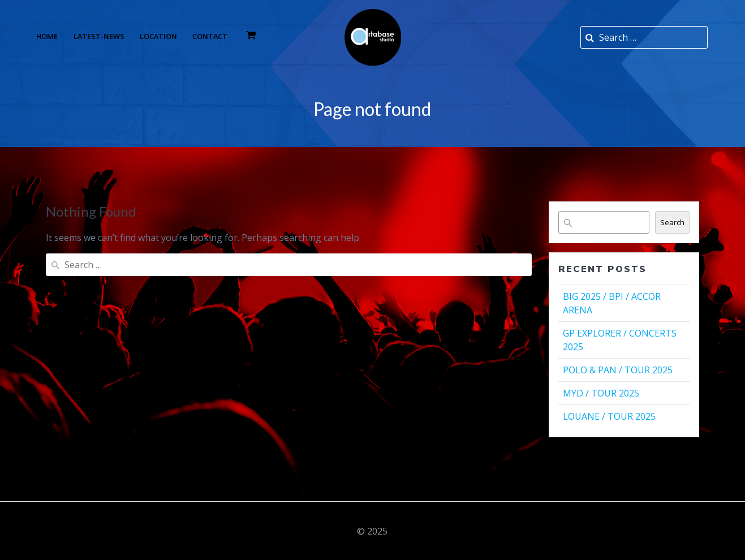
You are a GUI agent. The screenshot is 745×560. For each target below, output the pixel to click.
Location (158, 36)
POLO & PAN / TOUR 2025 (618, 370)
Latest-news (99, 36)
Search (672, 222)
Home (47, 36)
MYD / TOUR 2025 (601, 393)
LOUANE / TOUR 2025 (609, 416)
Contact (210, 36)
